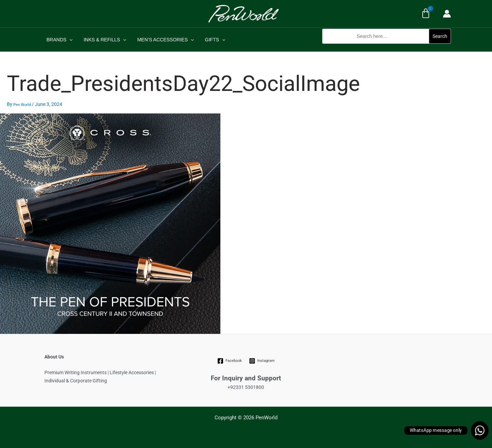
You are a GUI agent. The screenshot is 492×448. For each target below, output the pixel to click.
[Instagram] (262, 361)
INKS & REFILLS (103, 40)
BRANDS (59, 40)
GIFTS (210, 40)
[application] (69, 40)
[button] (387, 47)
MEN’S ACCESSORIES (162, 40)
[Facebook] (230, 361)
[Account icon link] (447, 14)
